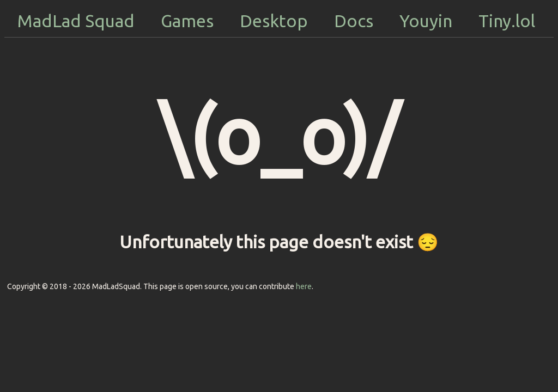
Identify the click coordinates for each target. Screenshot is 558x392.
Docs (354, 21)
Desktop (274, 21)
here (304, 286)
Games (187, 21)
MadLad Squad (76, 21)
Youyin (426, 21)
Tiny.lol (507, 21)
